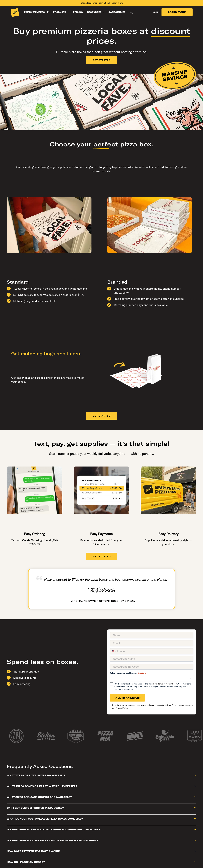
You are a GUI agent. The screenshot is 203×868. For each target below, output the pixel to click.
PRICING (78, 12)
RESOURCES (94, 12)
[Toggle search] (131, 12)
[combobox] (113, 651)
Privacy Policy (171, 684)
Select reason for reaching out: (128, 673)
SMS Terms (158, 684)
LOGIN (156, 12)
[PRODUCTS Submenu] (68, 12)
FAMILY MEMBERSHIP (36, 12)
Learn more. (117, 3)
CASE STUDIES (117, 12)
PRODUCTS (60, 12)
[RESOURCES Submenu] (104, 12)
